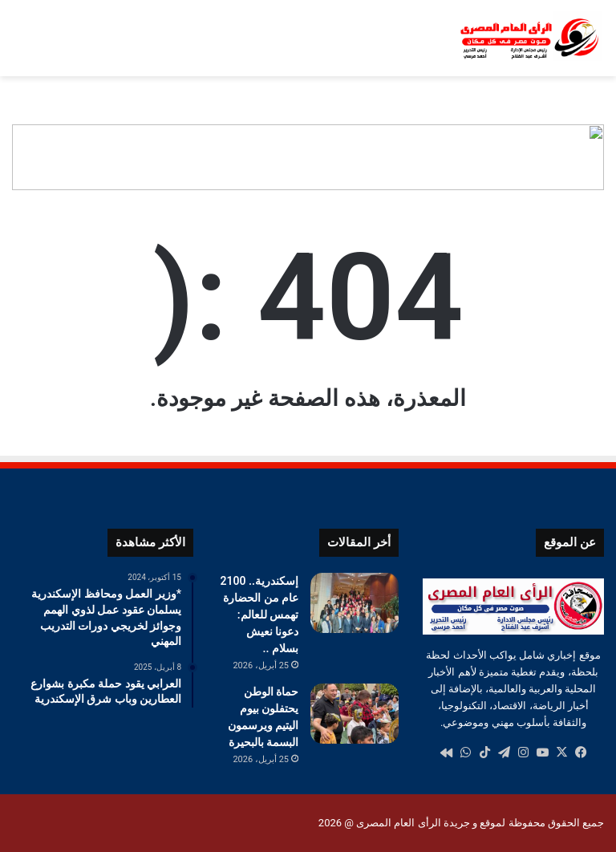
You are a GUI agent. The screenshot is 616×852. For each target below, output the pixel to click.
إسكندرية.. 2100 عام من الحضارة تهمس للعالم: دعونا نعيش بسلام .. (259, 615)
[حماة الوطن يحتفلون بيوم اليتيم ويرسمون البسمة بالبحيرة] (355, 714)
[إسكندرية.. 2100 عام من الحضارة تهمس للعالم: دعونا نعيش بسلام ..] (355, 603)
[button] (591, 157)
